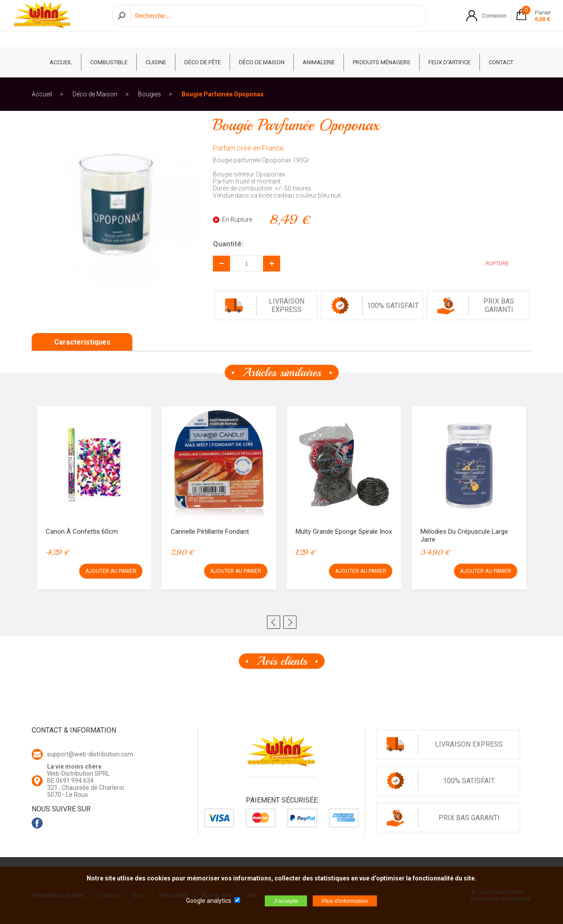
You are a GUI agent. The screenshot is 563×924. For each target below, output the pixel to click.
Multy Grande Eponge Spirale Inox (344, 532)
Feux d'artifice (450, 62)
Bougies (150, 94)
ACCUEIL (61, 62)
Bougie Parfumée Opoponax (223, 94)
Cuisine (156, 62)
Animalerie (319, 62)
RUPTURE (491, 264)
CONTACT (501, 62)
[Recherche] (276, 24)
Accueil (42, 94)
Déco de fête (203, 62)
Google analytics (209, 901)
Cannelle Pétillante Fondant (210, 532)
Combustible (109, 62)
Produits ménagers (382, 62)
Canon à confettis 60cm (82, 532)
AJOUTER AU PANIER (111, 571)
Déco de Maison (262, 62)
